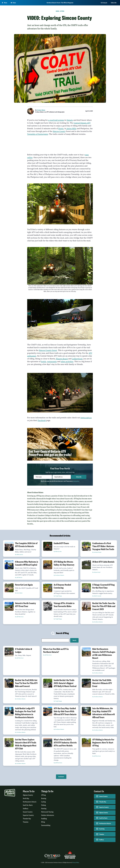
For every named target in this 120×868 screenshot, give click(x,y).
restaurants (52, 362)
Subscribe (114, 3)
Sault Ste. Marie (28, 805)
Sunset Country (28, 812)
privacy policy (76, 481)
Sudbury (26, 809)
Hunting (44, 809)
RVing (43, 822)
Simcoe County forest (48, 350)
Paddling (44, 819)
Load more (61, 777)
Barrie (61, 129)
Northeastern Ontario (30, 802)
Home (57, 11)
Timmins (26, 822)
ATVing (62, 11)
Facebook (42, 420)
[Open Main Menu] (5, 3)
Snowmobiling (46, 825)
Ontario (70, 120)
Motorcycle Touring (47, 812)
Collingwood (77, 359)
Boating (44, 798)
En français (104, 3)
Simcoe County (59, 131)
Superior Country (28, 815)
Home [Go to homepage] (13, 3)
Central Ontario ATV (82, 123)
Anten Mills (71, 129)
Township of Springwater (38, 134)
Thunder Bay (27, 819)
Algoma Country (28, 795)
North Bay (26, 798)
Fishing (44, 805)
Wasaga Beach (62, 359)
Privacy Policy (76, 863)
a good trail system (56, 120)
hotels (44, 362)
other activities (67, 362)
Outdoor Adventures (48, 815)
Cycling (43, 802)
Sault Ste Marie (103, 818)
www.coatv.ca (86, 418)
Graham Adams (41, 110)
